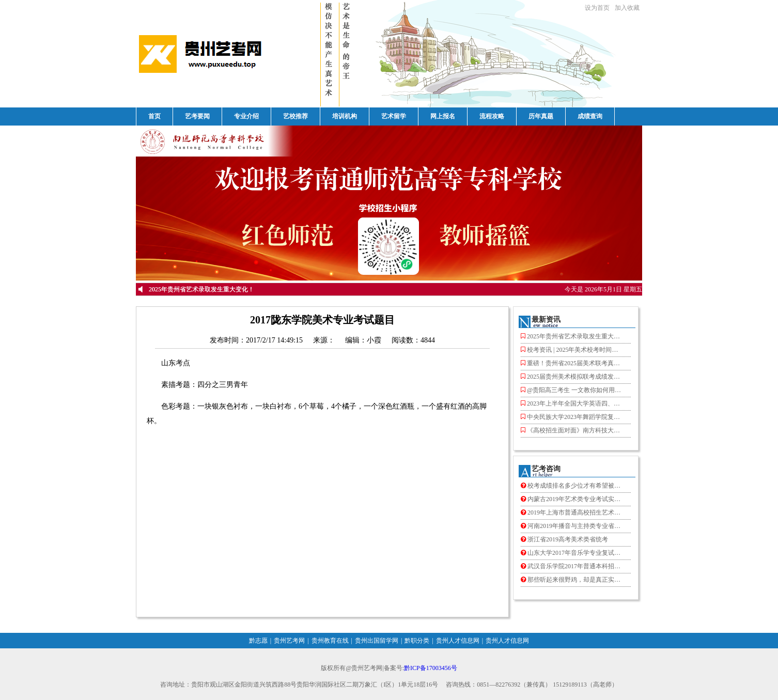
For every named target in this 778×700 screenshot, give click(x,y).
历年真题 (541, 116)
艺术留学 (394, 116)
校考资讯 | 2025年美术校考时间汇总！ (572, 350)
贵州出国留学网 (377, 641)
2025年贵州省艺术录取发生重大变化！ (201, 289)
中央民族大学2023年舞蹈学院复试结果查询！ (572, 417)
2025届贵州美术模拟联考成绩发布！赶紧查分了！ (572, 377)
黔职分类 (417, 641)
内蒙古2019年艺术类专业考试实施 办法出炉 (572, 499)
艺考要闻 (197, 116)
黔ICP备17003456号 (431, 668)
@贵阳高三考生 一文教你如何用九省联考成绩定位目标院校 (572, 390)
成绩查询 (590, 116)
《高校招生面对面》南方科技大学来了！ (572, 431)
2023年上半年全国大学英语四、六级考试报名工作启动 (572, 404)
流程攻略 (492, 116)
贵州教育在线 (330, 641)
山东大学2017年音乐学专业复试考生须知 (572, 553)
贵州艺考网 (289, 641)
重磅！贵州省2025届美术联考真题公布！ (572, 363)
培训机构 (345, 116)
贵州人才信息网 (458, 641)
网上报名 (443, 116)
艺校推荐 (295, 116)
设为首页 (597, 8)
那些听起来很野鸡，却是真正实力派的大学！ (572, 580)
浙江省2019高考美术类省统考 (564, 540)
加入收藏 (627, 8)
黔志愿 (258, 641)
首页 (154, 116)
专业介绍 (246, 116)
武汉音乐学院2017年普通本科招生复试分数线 (572, 566)
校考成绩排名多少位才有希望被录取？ (572, 486)
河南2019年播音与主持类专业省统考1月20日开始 (572, 526)
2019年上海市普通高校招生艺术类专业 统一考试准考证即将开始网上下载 (572, 513)
